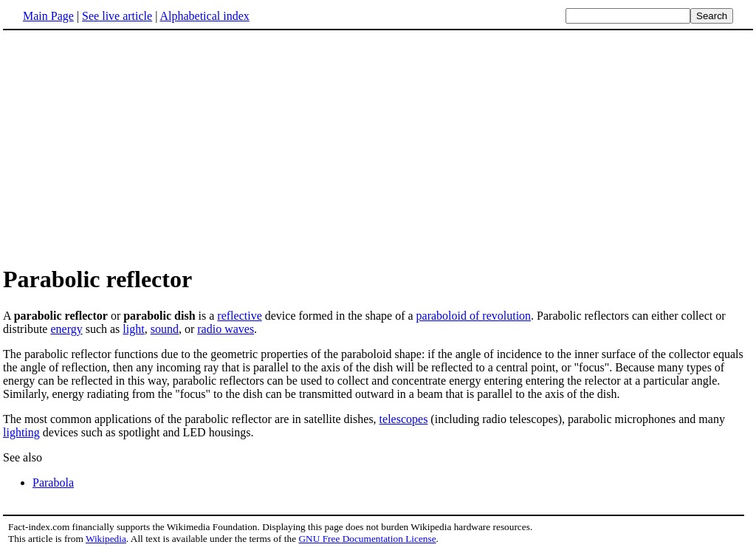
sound (165, 329)
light (133, 329)
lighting (21, 432)
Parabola (53, 482)
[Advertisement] (127, 147)
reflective (239, 316)
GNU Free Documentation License (367, 539)
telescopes (404, 419)
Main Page (48, 16)
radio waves (226, 329)
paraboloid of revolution (474, 316)
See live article (117, 16)
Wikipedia (106, 539)
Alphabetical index (204, 16)
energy (66, 329)
